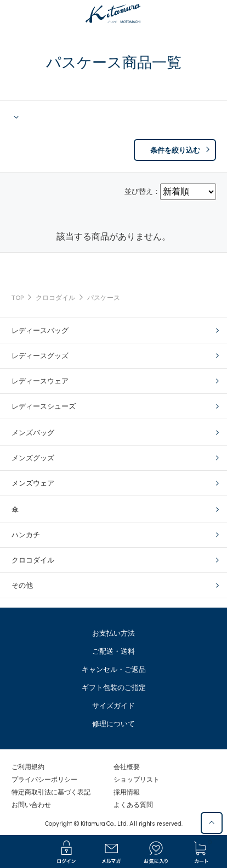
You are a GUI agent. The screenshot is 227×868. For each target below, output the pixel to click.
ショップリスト (137, 780)
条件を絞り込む (175, 150)
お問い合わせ (31, 805)
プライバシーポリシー (44, 780)
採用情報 (127, 792)
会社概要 (127, 767)
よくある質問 (133, 805)
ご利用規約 (28, 767)
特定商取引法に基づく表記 (51, 792)
